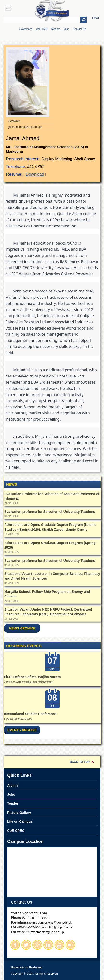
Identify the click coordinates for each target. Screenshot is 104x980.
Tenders (56, 29)
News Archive (22, 628)
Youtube (59, 945)
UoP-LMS (42, 29)
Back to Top (80, 762)
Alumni (13, 785)
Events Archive (22, 730)
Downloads (26, 29)
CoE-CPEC (16, 831)
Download (35, 174)
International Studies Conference (30, 714)
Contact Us (79, 29)
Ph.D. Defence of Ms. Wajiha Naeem (32, 677)
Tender (13, 803)
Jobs (66, 29)
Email (96, 18)
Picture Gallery (19, 813)
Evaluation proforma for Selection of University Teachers (50, 512)
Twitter (26, 945)
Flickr (70, 945)
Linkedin (48, 945)
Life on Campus (20, 821)
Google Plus (37, 945)
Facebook (15, 945)
